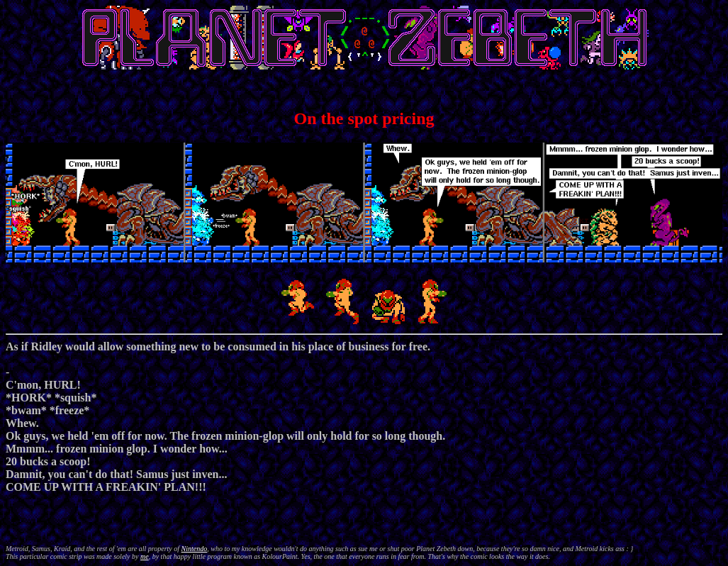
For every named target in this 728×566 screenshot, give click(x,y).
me (145, 556)
